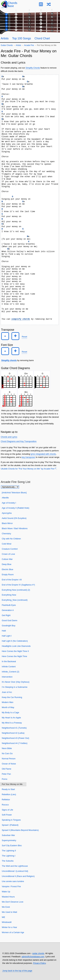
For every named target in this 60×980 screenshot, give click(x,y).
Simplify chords (9, 360)
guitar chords (38, 953)
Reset (24, 337)
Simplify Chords (33, 68)
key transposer (28, 457)
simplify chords (21, 319)
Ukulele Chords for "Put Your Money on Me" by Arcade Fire (28, 469)
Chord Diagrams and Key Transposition (19, 441)
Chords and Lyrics (9, 437)
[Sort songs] (10, 487)
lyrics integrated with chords (43, 454)
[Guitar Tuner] (41, 4)
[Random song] (49, 4)
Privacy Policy (39, 963)
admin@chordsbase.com (33, 957)
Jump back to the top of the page (17, 971)
